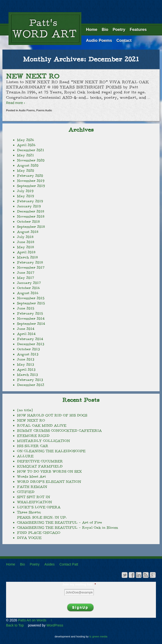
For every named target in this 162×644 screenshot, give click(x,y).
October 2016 (28, 288)
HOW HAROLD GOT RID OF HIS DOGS (52, 415)
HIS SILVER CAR (33, 446)
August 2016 (28, 293)
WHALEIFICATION (34, 502)
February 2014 (30, 339)
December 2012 (31, 385)
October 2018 (28, 222)
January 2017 (29, 283)
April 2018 (26, 252)
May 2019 (26, 196)
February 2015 (30, 313)
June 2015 (26, 308)
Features (138, 30)
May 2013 (26, 365)
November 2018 (31, 217)
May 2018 (26, 247)
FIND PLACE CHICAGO (39, 533)
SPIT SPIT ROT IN (34, 497)
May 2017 (26, 278)
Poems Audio (44, 110)
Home (92, 30)
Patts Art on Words (32, 620)
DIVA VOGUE (29, 538)
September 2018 (31, 227)
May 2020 (26, 171)
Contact (124, 40)
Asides (50, 564)
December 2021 (31, 150)
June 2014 (26, 329)
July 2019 (25, 191)
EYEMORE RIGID (33, 436)
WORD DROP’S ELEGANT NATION (49, 482)
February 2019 (30, 201)
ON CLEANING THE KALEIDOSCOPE (51, 451)
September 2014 (31, 324)
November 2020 (31, 160)
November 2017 (31, 268)
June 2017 (26, 273)
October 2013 (28, 349)
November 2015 (31, 298)
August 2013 (28, 354)
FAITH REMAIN (32, 487)
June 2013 (26, 359)
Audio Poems (99, 40)
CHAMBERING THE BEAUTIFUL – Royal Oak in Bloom (68, 528)
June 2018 (26, 242)
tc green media (98, 636)
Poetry (119, 30)
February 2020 (30, 176)
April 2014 (26, 334)
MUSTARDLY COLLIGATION (43, 441)
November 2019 (31, 181)
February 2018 (30, 262)
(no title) (25, 410)
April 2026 (26, 145)
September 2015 (31, 303)
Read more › (16, 103)
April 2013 (26, 370)
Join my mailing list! (79, 584)
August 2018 (28, 232)
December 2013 (31, 344)
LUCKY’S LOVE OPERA (39, 507)
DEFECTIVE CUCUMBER (40, 461)
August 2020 (28, 165)
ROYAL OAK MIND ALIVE (42, 426)
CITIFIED (26, 492)
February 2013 (30, 380)
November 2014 (31, 319)
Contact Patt (69, 564)
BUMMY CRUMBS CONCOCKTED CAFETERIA (59, 431)
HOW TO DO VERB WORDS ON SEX (49, 471)
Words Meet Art (31, 477)
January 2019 (29, 206)
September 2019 (31, 186)
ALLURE (25, 456)
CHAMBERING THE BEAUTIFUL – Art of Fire (60, 522)
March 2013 (27, 375)
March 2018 (27, 257)
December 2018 (31, 211)
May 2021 (26, 155)
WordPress (55, 625)
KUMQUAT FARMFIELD (40, 466)
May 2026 (26, 140)
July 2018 (25, 237)
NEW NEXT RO (33, 76)
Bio (105, 30)
